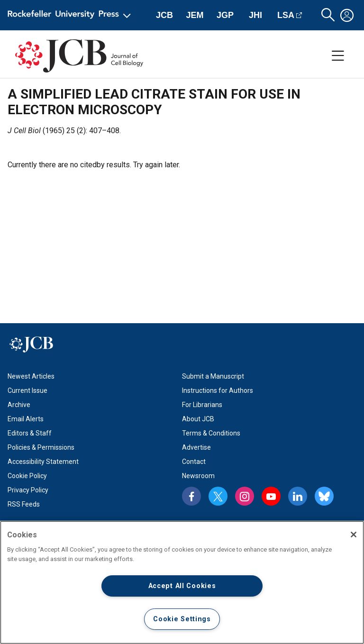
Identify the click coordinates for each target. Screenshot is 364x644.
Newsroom (198, 476)
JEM (195, 15)
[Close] (354, 535)
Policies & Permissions (41, 447)
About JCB (198, 419)
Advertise (196, 447)
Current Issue (27, 390)
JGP (225, 15)
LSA (286, 15)
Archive (19, 405)
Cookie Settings (182, 619)
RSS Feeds (24, 504)
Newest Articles (31, 376)
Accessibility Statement (43, 462)
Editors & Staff (30, 433)
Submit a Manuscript (213, 376)
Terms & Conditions (211, 433)
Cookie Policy (27, 476)
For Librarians (202, 405)
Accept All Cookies (182, 586)
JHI (255, 15)
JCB (164, 15)
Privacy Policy (28, 490)
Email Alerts (26, 419)
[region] (182, 582)
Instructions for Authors (218, 390)
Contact (194, 462)
